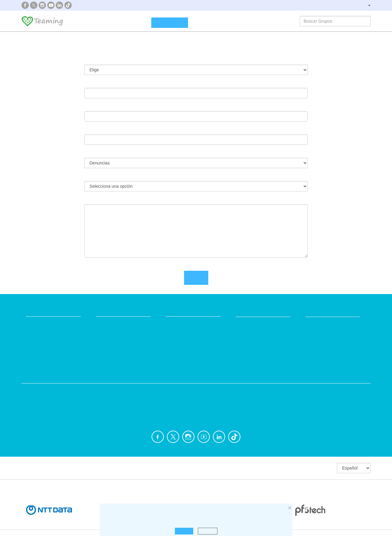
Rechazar (208, 531)
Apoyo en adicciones (47, 390)
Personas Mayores (314, 402)
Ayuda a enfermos (44, 402)
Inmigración (217, 413)
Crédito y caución (322, 335)
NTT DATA (316, 324)
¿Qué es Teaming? (98, 22)
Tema (91, 153)
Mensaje (95, 199)
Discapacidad (129, 402)
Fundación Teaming (46, 323)
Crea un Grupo (170, 23)
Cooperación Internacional (52, 413)
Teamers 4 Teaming (256, 342)
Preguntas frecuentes (187, 323)
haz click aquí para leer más (256, 516)
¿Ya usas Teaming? (108, 60)
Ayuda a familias (221, 390)
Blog (31, 347)
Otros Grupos (308, 413)
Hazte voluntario (252, 354)
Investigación (308, 390)
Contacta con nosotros (189, 347)
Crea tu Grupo (110, 323)
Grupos (137, 22)
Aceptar (184, 531)
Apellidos (96, 130)
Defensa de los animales (140, 390)
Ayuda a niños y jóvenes (229, 402)
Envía (196, 278)
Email (91, 83)
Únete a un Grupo (113, 335)
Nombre (94, 106)
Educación (126, 413)
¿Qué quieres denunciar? (114, 176)
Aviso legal (176, 335)
